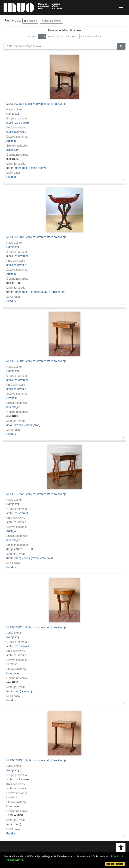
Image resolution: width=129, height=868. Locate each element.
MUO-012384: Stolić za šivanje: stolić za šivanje (36, 361)
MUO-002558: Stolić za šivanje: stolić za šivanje (36, 104)
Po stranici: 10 (67, 37)
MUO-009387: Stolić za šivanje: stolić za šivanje (36, 237)
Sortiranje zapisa (90, 37)
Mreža (51, 37)
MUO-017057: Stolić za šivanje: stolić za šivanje (36, 494)
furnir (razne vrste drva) (38, 558)
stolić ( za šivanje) (18, 123)
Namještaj (13, 114)
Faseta (31, 37)
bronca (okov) (40, 292)
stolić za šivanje (51, 21)
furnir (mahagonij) (17, 168)
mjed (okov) (38, 168)
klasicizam (13, 150)
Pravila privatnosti (15, 860)
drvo (9, 425)
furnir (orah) (58, 292)
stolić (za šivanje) (17, 256)
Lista (42, 37)
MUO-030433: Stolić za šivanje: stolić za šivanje (36, 760)
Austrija (11, 141)
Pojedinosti (117, 856)
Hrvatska (12, 398)
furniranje (30, 21)
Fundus (11, 177)
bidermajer (13, 407)
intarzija (28, 691)
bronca (19, 425)
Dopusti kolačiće (115, 864)
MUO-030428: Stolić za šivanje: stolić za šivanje (36, 627)
